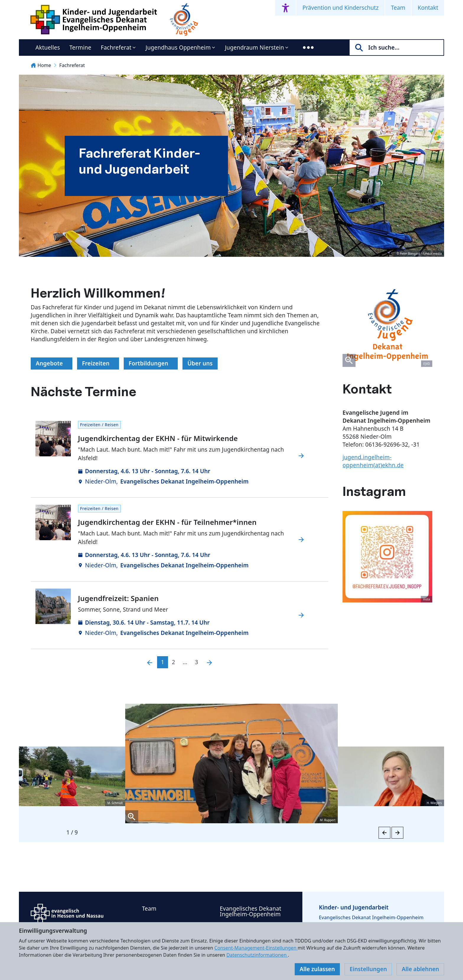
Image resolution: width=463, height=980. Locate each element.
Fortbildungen (151, 363)
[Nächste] (209, 662)
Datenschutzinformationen (257, 955)
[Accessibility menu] (286, 8)
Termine (80, 48)
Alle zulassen (317, 969)
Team (398, 8)
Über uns (200, 363)
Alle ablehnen (420, 969)
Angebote (52, 363)
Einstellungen (368, 969)
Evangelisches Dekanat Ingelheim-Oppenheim (250, 911)
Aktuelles (48, 48)
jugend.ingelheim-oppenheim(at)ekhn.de (373, 461)
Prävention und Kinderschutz (340, 8)
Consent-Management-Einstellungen (256, 948)
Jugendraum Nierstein (255, 48)
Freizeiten (98, 363)
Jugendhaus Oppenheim (178, 48)
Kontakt (428, 8)
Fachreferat (116, 48)
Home (41, 65)
